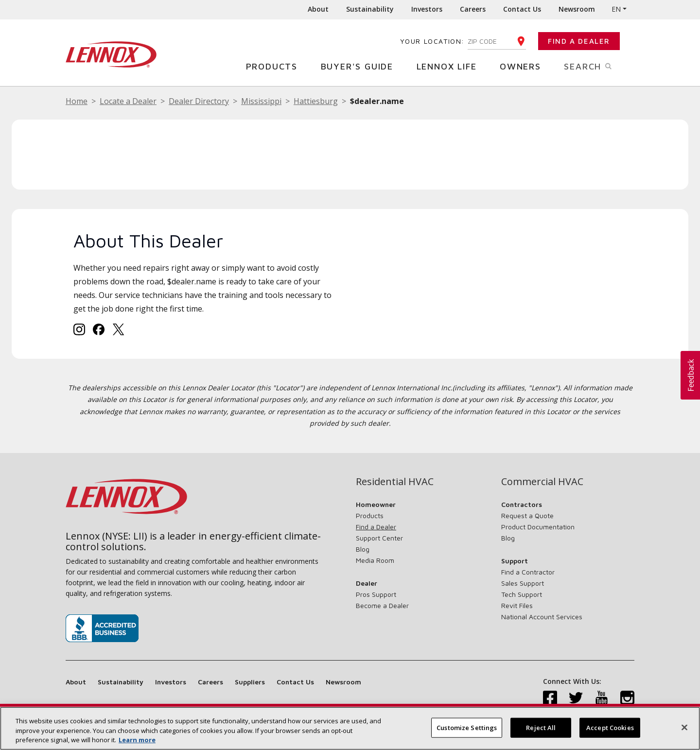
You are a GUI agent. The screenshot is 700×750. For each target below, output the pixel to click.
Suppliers (250, 682)
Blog (363, 549)
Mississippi (261, 101)
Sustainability (370, 9)
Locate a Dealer (128, 101)
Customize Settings (467, 727)
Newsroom (577, 9)
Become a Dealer (382, 605)
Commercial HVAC (542, 482)
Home (77, 101)
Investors (427, 9)
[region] (350, 728)
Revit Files (517, 605)
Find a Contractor (528, 572)
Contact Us (522, 9)
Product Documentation (538, 527)
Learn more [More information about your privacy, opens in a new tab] (137, 740)
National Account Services (542, 617)
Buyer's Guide (361, 66)
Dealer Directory (199, 101)
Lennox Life (450, 66)
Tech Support (522, 594)
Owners (524, 66)
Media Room (375, 560)
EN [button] (616, 9)
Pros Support (376, 594)
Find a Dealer (579, 41)
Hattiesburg (316, 101)
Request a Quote (527, 515)
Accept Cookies (610, 727)
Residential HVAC (395, 482)
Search (599, 66)
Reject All (541, 727)
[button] (690, 375)
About (318, 9)
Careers (473, 9)
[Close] (684, 727)
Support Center (379, 538)
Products (275, 66)
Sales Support (523, 583)
